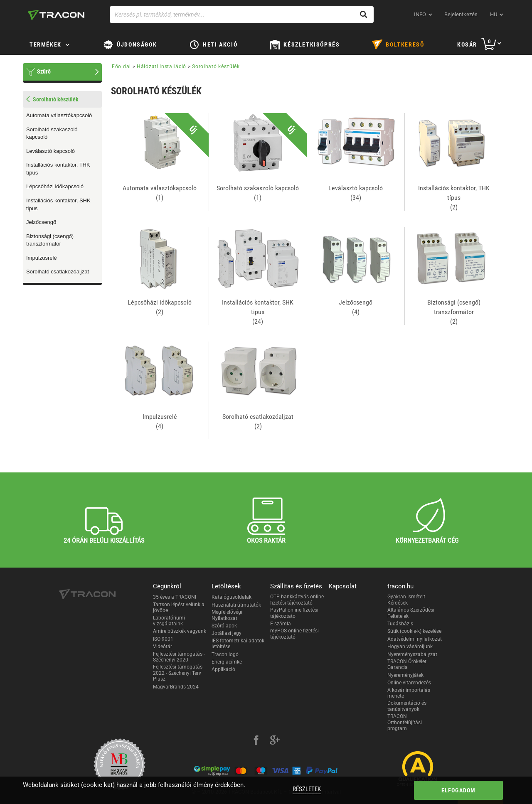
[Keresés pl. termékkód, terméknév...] (242, 15)
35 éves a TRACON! (175, 597)
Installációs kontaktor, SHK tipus (58, 204)
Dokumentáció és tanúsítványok (407, 706)
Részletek (307, 789)
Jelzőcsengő (41, 222)
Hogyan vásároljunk (410, 647)
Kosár (467, 44)
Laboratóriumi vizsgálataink (169, 621)
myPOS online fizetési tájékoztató (294, 634)
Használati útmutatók (236, 605)
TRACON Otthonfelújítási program (405, 722)
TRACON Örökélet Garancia (407, 664)
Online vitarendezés (409, 683)
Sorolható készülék (216, 66)
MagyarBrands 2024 (176, 687)
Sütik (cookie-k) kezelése (414, 631)
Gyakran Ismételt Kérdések (406, 600)
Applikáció (223, 669)
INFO (420, 14)
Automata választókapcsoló (59, 115)
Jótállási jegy (227, 633)
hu (494, 14)
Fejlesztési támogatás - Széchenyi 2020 (179, 657)
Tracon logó (225, 654)
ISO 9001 (163, 639)
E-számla (281, 624)
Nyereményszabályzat (412, 654)
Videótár (163, 647)
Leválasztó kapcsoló (50, 151)
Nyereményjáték (405, 675)
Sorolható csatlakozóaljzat (58, 272)
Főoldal (121, 66)
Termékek (46, 44)
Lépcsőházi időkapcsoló (55, 186)
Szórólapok (224, 626)
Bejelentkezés (461, 14)
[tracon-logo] (56, 15)
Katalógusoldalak (232, 597)
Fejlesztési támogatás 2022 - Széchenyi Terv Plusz (178, 673)
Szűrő (44, 71)
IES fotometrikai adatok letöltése (238, 644)
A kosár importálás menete (409, 693)
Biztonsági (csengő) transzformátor (50, 240)
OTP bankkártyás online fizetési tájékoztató (297, 600)
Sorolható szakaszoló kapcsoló (52, 133)
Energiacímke (227, 662)
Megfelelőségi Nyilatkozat (227, 615)
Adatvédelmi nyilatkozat (415, 639)
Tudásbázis (400, 624)
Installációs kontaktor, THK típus (58, 169)
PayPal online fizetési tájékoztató (294, 613)
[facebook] (256, 741)
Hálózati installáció (161, 66)
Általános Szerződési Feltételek (411, 613)
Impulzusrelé (42, 258)
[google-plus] (275, 741)
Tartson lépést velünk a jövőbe (179, 607)
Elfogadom (459, 790)
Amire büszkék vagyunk (180, 631)
